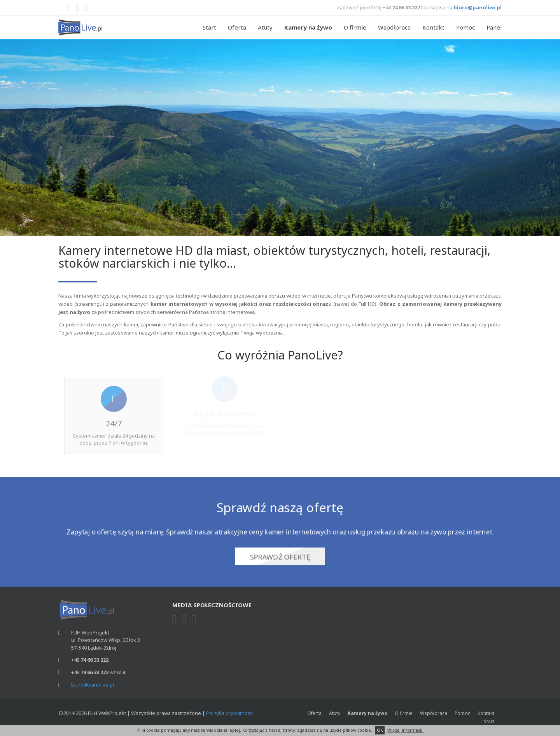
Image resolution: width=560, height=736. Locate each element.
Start (209, 27)
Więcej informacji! (405, 730)
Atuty (265, 27)
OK (380, 730)
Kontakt (433, 27)
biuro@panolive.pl (478, 7)
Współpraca (394, 27)
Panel (494, 27)
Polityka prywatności (230, 713)
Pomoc (465, 27)
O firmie (355, 27)
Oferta (237, 27)
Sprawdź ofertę (280, 555)
